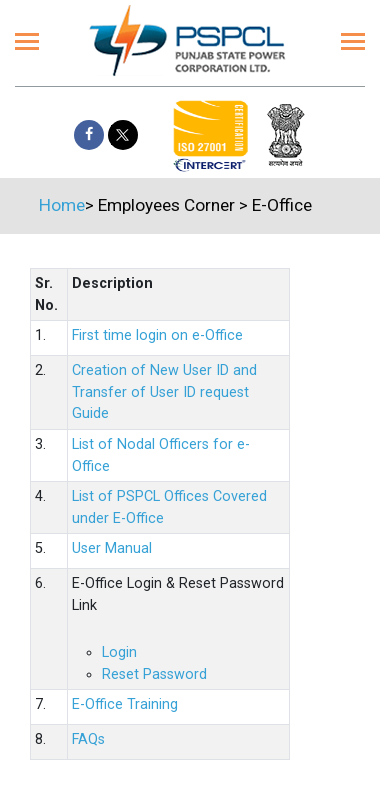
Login (119, 652)
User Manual (112, 548)
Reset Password (154, 674)
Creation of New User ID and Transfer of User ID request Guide (164, 392)
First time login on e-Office (157, 335)
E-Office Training (125, 704)
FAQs (88, 739)
